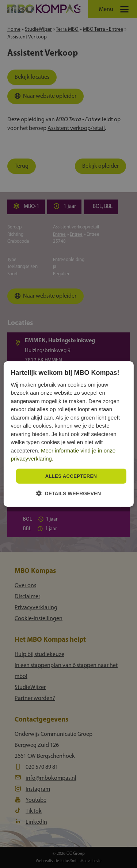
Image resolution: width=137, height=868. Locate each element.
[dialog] (68, 434)
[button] (69, 493)
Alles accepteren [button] (71, 476)
